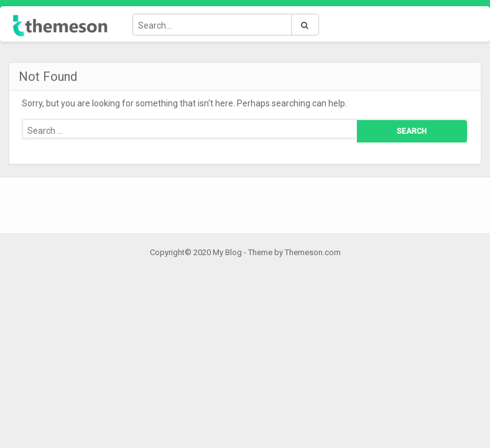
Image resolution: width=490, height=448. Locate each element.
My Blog (227, 252)
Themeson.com (313, 252)
